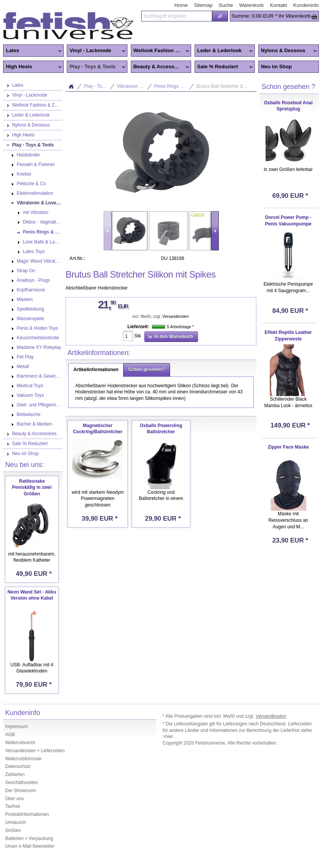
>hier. (169, 736)
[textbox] (177, 16)
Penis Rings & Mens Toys (174, 86)
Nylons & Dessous (288, 51)
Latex (32, 51)
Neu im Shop (277, 67)
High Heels (32, 67)
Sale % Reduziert (224, 67)
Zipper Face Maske (288, 447)
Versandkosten (176, 316)
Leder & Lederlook (224, 51)
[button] (220, 16)
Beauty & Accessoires (160, 67)
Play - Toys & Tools (96, 67)
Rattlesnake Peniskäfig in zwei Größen (32, 488)
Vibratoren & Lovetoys (135, 86)
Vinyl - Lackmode (96, 51)
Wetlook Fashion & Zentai (161, 51)
